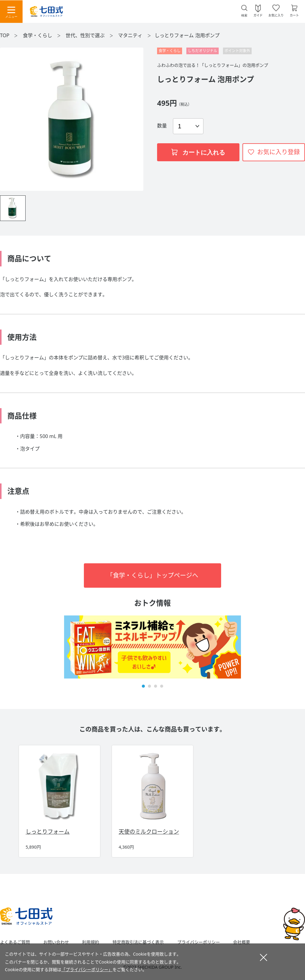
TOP (5, 35)
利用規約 (91, 942)
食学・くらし (38, 35)
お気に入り (276, 15)
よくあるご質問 (15, 942)
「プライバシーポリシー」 (87, 969)
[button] (143, 686)
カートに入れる (198, 152)
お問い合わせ (56, 942)
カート (294, 15)
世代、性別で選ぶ (86, 35)
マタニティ (131, 35)
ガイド (258, 15)
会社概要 (242, 942)
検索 (244, 15)
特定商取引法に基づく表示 (138, 942)
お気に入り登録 (278, 152)
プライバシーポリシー (199, 942)
